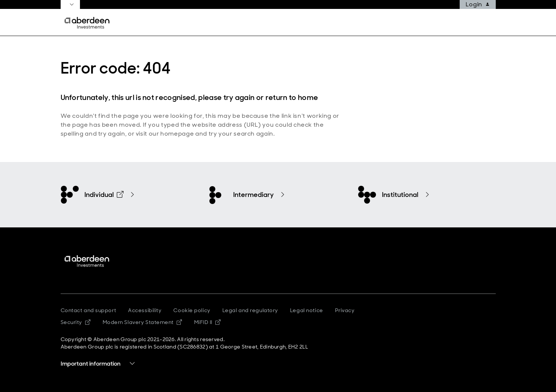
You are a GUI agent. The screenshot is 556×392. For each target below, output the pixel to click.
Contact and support (89, 310)
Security (76, 322)
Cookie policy (192, 310)
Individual (104, 195)
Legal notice (307, 310)
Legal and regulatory (250, 310)
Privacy (345, 310)
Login (478, 4)
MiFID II (208, 322)
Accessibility (145, 310)
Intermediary (253, 195)
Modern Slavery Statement (142, 322)
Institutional (400, 195)
